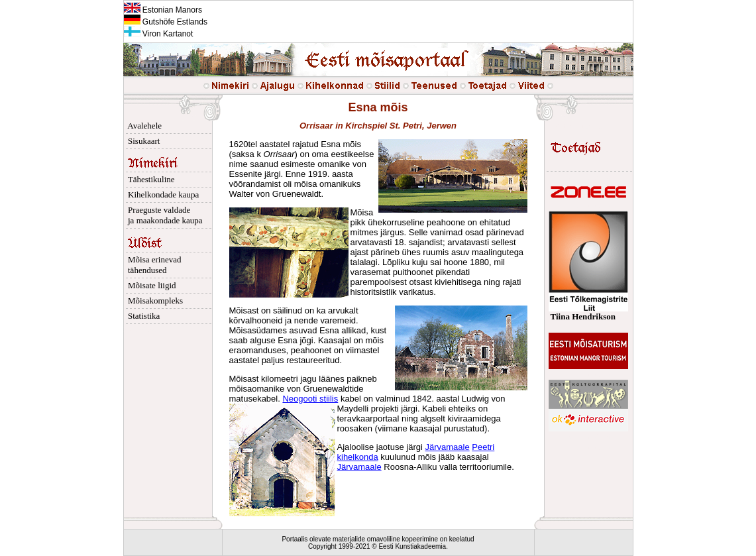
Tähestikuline (149, 179)
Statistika (142, 316)
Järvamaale (447, 447)
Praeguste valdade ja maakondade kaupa (163, 215)
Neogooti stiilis (310, 399)
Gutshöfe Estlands (166, 22)
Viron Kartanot (159, 34)
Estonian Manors (163, 10)
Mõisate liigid (150, 285)
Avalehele (143, 126)
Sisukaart (142, 141)
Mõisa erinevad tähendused (153, 265)
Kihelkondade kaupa (162, 195)
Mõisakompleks (154, 301)
